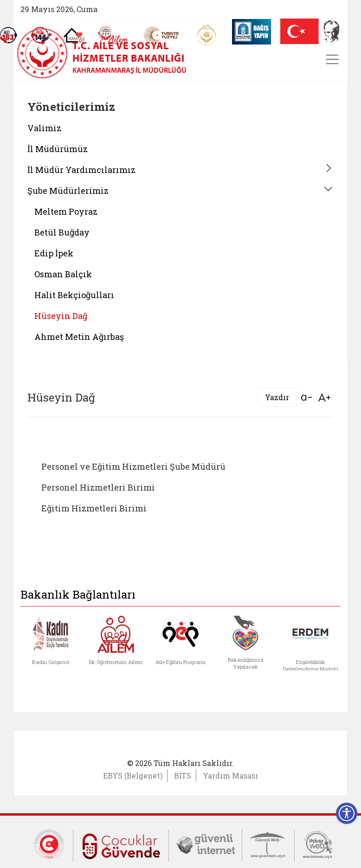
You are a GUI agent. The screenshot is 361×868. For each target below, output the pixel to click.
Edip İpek (54, 253)
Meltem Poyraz (66, 211)
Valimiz (44, 128)
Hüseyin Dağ (61, 316)
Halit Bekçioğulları (74, 295)
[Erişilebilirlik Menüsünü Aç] (347, 813)
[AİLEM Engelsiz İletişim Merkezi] (113, 35)
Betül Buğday (62, 232)
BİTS (183, 775)
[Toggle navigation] (332, 59)
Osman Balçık (63, 274)
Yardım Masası (230, 775)
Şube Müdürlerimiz (68, 191)
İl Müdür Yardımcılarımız (81, 170)
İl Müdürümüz (58, 149)
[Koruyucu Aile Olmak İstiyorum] (74, 35)
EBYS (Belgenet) (133, 775)
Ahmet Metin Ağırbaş (79, 337)
